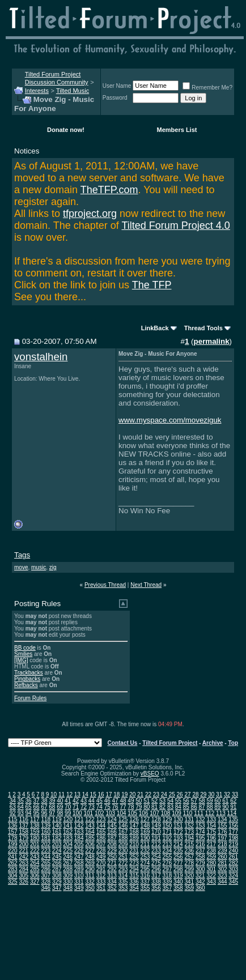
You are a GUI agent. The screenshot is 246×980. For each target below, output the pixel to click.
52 (154, 801)
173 (189, 832)
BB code (25, 648)
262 (13, 863)
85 (186, 807)
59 (209, 801)
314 (123, 875)
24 (164, 794)
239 (222, 851)
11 (61, 794)
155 (222, 826)
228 (101, 851)
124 (112, 819)
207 (101, 844)
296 (156, 869)
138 (35, 826)
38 (44, 801)
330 (68, 882)
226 (79, 851)
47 (115, 801)
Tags (22, 555)
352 (112, 888)
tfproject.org (90, 214)
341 (189, 882)
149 (156, 826)
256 (178, 857)
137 (24, 826)
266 (57, 863)
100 (77, 813)
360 (200, 888)
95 (36, 813)
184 (79, 838)
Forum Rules (30, 698)
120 (68, 819)
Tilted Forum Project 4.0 (175, 225)
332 (90, 882)
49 (131, 801)
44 (92, 801)
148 (145, 826)
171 (167, 832)
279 (200, 863)
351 (101, 888)
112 (210, 813)
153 (200, 826)
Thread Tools (203, 328)
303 (233, 869)
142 (79, 826)
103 (110, 813)
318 (167, 875)
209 (123, 844)
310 (79, 875)
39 (52, 801)
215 (189, 844)
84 (178, 807)
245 (57, 857)
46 (107, 801)
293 (123, 869)
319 (178, 875)
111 (199, 813)
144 (101, 826)
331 (79, 882)
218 (222, 844)
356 (156, 888)
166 (112, 832)
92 (13, 813)
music (39, 567)
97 (52, 813)
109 (177, 813)
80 (147, 807)
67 (44, 807)
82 (162, 807)
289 (79, 869)
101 (88, 813)
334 (112, 882)
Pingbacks (27, 679)
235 (178, 851)
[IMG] (21, 660)
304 (13, 875)
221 (24, 851)
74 (99, 807)
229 (112, 851)
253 (145, 857)
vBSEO (150, 774)
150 (167, 826)
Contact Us (123, 743)
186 (101, 838)
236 (189, 851)
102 (99, 813)
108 (166, 813)
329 (57, 882)
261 (233, 857)
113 (221, 813)
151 (178, 826)
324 (233, 875)
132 (200, 819)
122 (90, 819)
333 (101, 882)
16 (101, 794)
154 (211, 826)
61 (225, 801)
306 (35, 875)
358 (178, 888)
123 (101, 819)
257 (189, 857)
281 (222, 863)
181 (46, 838)
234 (167, 851)
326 (24, 882)
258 (200, 857)
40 (60, 801)
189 (134, 838)
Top (233, 743)
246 (68, 857)
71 (76, 807)
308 (57, 875)
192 (167, 838)
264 (35, 863)
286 (46, 869)
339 (167, 882)
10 (54, 794)
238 (211, 851)
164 (90, 832)
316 (145, 875)
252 (134, 857)
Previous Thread (105, 585)
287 (57, 869)
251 (123, 857)
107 (154, 813)
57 (194, 801)
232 (145, 851)
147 (134, 826)
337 (145, 882)
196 (211, 838)
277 (178, 863)
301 (211, 869)
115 (13, 819)
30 (211, 794)
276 (167, 863)
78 (131, 807)
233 (156, 851)
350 (90, 888)
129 (167, 819)
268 (79, 863)
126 (134, 819)
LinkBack (155, 328)
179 (24, 838)
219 (233, 844)
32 (227, 794)
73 (92, 807)
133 (211, 819)
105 (132, 813)
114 (232, 813)
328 (46, 882)
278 (189, 863)
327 (35, 882)
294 (134, 869)
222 (35, 851)
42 (76, 801)
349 (79, 888)
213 (167, 844)
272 (123, 863)
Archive (213, 743)
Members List (177, 130)
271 (112, 863)
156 (233, 826)
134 (222, 819)
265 (46, 863)
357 (167, 888)
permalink (212, 341)
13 (77, 794)
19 (124, 794)
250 (112, 857)
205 (79, 844)
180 (35, 838)
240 (233, 851)
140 (57, 826)
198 (233, 838)
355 (145, 888)
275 (156, 863)
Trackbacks (29, 673)
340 (178, 882)
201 (35, 844)
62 (233, 801)
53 (162, 801)
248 (90, 857)
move (21, 567)
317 (156, 875)
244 (46, 857)
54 (170, 801)
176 (222, 832)
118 (46, 819)
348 (68, 888)
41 (68, 801)
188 (123, 838)
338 (156, 882)
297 (167, 869)
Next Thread (146, 585)
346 (46, 888)
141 (68, 826)
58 (202, 801)
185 (90, 838)
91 (233, 807)
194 (189, 838)
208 (112, 844)
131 (189, 819)
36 (29, 801)
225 (68, 851)
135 (233, 819)
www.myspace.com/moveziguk (170, 420)
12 (69, 794)
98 (60, 813)
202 (46, 844)
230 (123, 851)
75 (107, 807)
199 (13, 844)
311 (90, 875)
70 (68, 807)
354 (134, 888)
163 (79, 832)
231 (134, 851)
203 (57, 844)
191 (156, 838)
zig (53, 567)
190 (145, 838)
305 (24, 875)
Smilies (23, 654)
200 (24, 844)
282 (233, 863)
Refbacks (26, 685)
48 (123, 801)
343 (211, 882)
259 (211, 857)
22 (148, 794)
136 (13, 826)
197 (222, 838)
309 (68, 875)
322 (211, 875)
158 (24, 832)
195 (200, 838)
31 (219, 794)
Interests (37, 91)
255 (167, 857)
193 (178, 838)
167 (123, 832)
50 (139, 801)
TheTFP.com (109, 190)
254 (156, 857)
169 (145, 832)
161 (57, 832)
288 (68, 869)
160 (46, 832)
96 (44, 813)
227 (90, 851)
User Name (117, 86)
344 (222, 882)
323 (222, 875)
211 (145, 844)
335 (123, 882)
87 (202, 807)
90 (225, 807)
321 (200, 875)
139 (46, 826)
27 (187, 794)
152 (189, 826)
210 (134, 844)
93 (21, 813)
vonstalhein (41, 357)
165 (101, 832)
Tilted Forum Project (170, 743)
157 (13, 832)
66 (36, 807)
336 (134, 882)
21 (140, 794)
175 (211, 832)
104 (122, 813)
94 (29, 813)
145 (112, 826)
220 (13, 851)
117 (35, 819)
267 (68, 863)
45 (99, 801)
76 (115, 807)
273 (134, 863)
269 (90, 863)
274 (145, 863)
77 (123, 807)
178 (13, 838)
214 (178, 844)
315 (134, 875)
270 (101, 863)
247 (79, 857)
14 (85, 794)
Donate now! (66, 130)
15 (93, 794)
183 (68, 838)
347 (57, 888)
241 (13, 857)
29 (203, 794)
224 (57, 851)
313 (112, 875)
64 (21, 807)
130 (178, 819)
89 (217, 807)
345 (233, 882)
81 (154, 807)
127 (145, 819)
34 (13, 801)
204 (68, 844)
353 (123, 888)
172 (178, 832)
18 (116, 794)
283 (13, 869)
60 (217, 801)
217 (211, 844)
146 (123, 826)
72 (84, 807)
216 (200, 844)
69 (60, 807)
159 (35, 832)
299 (189, 869)
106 (144, 813)
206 (90, 844)
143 (90, 826)
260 (222, 857)
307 (46, 875)
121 (79, 819)
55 (178, 801)
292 (112, 869)
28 (195, 794)
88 (209, 807)
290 (90, 869)
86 (194, 807)
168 (134, 832)
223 (46, 851)
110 (188, 813)
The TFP (152, 285)
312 (101, 875)
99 (68, 813)
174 (200, 832)
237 (200, 851)
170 (156, 832)
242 (24, 857)
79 (139, 807)
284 (24, 869)
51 (147, 801)
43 (84, 801)
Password (115, 98)
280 (211, 863)
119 (57, 819)
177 (233, 832)
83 (170, 807)
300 (200, 869)
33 (235, 794)
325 (13, 882)
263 (24, 863)
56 (186, 801)
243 (35, 857)
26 (180, 794)
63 (13, 807)
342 (200, 882)
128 (156, 819)
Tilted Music (73, 91)
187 (112, 838)
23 (156, 794)
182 (57, 838)
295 (145, 869)
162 (68, 832)
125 (123, 819)
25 (172, 794)
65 (29, 807)
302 (222, 869)
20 (132, 794)
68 (52, 807)
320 (189, 875)
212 (156, 844)
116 (24, 819)
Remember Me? (207, 88)
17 (109, 794)
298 (178, 869)
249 (101, 857)
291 (101, 869)
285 (35, 869)
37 (36, 801)
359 (189, 888)
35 (21, 801)
